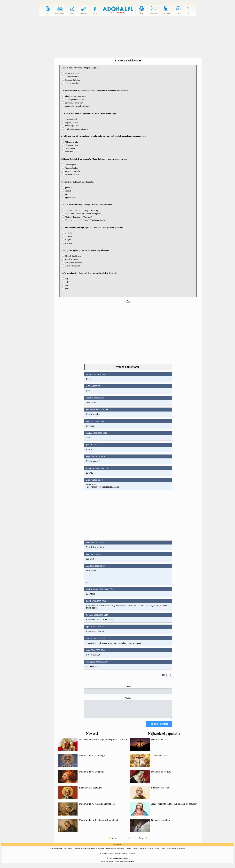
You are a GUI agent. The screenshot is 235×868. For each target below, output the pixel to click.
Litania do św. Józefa (161, 791)
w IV (66, 289)
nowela (67, 194)
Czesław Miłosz (70, 259)
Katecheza (129, 851)
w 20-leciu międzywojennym (75, 129)
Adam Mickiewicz (71, 266)
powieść (67, 188)
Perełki (169, 851)
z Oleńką (67, 233)
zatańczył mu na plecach (73, 100)
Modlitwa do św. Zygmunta (92, 775)
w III (66, 285)
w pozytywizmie (70, 122)
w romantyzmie (70, 119)
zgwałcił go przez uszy (73, 103)
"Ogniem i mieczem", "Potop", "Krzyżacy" (81, 210)
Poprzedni (113, 841)
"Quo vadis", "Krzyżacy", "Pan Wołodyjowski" (82, 214)
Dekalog (157, 851)
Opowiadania (68, 851)
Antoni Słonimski (71, 77)
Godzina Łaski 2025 (161, 823)
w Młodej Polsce (70, 126)
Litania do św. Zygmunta (91, 791)
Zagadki (60, 851)
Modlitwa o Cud (159, 743)
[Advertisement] (117, 37)
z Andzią (67, 243)
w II (65, 282)
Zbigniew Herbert (71, 83)
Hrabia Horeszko (70, 175)
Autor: (128, 687)
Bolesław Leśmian (71, 80)
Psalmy (163, 851)
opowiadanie (69, 197)
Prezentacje (121, 851)
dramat (66, 191)
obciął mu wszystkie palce (74, 96)
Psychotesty (181, 851)
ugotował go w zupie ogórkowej (76, 106)
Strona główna (117, 848)
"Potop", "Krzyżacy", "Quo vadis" (77, 217)
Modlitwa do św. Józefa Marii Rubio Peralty (99, 823)
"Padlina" (67, 152)
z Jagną (67, 240)
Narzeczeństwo (111, 851)
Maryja (136, 851)
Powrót (128, 841)
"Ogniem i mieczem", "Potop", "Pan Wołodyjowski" (84, 220)
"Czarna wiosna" (70, 145)
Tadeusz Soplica (70, 168)
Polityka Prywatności (107, 856)
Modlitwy (53, 851)
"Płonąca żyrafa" (70, 142)
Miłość (76, 851)
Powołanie (83, 851)
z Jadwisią (68, 236)
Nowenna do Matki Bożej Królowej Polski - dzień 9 (103, 743)
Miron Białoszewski (72, 74)
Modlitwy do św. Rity (161, 775)
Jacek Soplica (69, 165)
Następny (143, 841)
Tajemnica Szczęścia (161, 759)
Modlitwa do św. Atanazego (92, 759)
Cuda (174, 851)
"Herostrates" (69, 148)
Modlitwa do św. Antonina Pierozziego (97, 807)
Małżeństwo (91, 851)
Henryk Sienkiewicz (72, 256)
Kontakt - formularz (122, 856)
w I (65, 279)
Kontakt (132, 856)
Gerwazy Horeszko (71, 171)
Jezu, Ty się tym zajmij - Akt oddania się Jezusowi (174, 807)
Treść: (128, 698)
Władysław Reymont (72, 263)
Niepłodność (100, 851)
